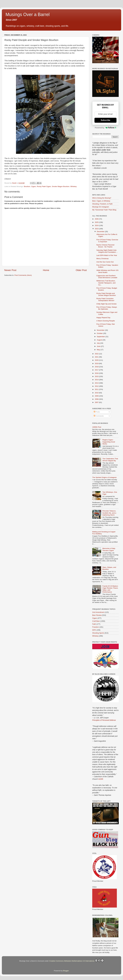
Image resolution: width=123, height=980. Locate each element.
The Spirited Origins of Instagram (104, 477)
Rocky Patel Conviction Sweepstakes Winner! (105, 300)
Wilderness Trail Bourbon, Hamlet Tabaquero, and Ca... (106, 283)
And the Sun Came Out (105, 262)
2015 (97, 376)
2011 (97, 389)
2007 (97, 402)
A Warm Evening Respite (106, 321)
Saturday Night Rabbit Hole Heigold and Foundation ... (107, 251)
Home (46, 270)
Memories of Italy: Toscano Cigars (109, 549)
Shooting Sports (98, 633)
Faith (94, 624)
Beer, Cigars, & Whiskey (101, 201)
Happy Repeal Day (103, 318)
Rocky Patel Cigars (44, 186)
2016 (97, 373)
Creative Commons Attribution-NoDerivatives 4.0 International (76, 960)
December (101, 232)
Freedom (96, 627)
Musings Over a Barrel (28, 15)
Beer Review (97, 615)
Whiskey (73, 186)
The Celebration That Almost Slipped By (110, 460)
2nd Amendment (98, 612)
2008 (97, 399)
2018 (97, 367)
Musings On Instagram (101, 207)
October (100, 333)
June (99, 346)
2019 (97, 363)
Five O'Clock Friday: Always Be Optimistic (107, 308)
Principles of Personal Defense (104, 720)
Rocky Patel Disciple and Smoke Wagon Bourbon (106, 294)
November (101, 330)
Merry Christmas (103, 259)
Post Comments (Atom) (23, 275)
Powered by (106, 128)
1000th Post (97, 427)
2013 (97, 383)
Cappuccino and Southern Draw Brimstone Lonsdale (107, 277)
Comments (99, 416)
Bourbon (27, 186)
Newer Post (10, 270)
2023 (97, 229)
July (99, 343)
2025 (97, 222)
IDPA (94, 630)
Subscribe (105, 120)
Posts (97, 412)
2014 (97, 380)
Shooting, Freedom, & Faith (102, 204)
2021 (97, 357)
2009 (97, 396)
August (100, 340)
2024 (97, 225)
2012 (97, 386)
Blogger (66, 971)
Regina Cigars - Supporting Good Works (109, 442)
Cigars (34, 186)
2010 (97, 393)
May (99, 350)
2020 (97, 360)
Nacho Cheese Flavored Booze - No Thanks (105, 246)
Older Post (81, 270)
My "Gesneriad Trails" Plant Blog (104, 210)
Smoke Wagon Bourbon (61, 186)
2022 (97, 354)
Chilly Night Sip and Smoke (107, 304)
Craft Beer (96, 621)
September (101, 337)
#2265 (101, 779)
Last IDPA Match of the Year (107, 255)
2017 (97, 370)
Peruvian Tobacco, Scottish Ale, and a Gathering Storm (109, 513)
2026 (97, 219)
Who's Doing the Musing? (102, 198)
